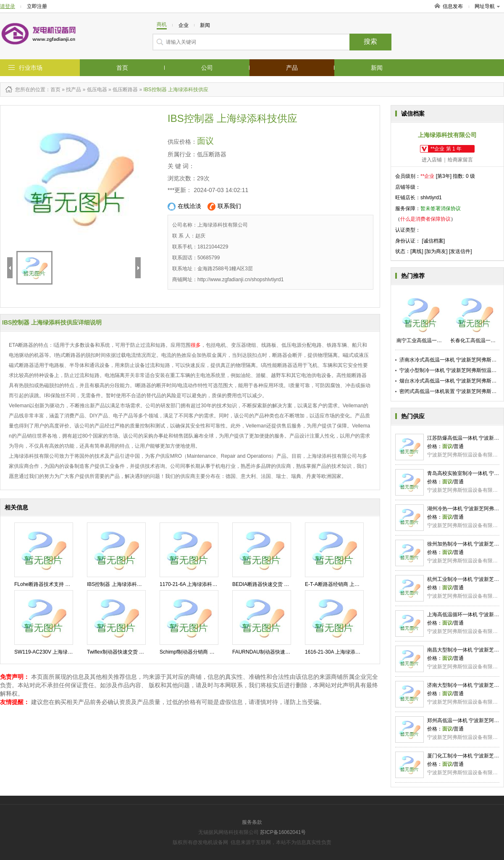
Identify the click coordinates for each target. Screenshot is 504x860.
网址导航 (487, 6)
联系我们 (224, 207)
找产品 (73, 90)
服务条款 (252, 822)
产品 (292, 68)
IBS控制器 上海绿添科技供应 (119, 584)
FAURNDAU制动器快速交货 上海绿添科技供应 (285, 652)
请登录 (8, 6)
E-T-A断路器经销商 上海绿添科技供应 (347, 584)
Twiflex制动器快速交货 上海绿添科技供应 (133, 652)
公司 (207, 68)
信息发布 (453, 6)
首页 (122, 68)
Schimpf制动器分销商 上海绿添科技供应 (205, 652)
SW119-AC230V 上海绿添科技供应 (54, 652)
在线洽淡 (184, 207)
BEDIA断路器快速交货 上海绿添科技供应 (278, 584)
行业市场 (31, 68)
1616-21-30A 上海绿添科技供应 (340, 652)
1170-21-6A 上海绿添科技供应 (193, 584)
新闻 (377, 68)
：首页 (53, 90)
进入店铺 (432, 160)
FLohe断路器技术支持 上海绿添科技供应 (60, 584)
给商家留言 (460, 160)
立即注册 (37, 6)
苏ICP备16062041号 (283, 832)
